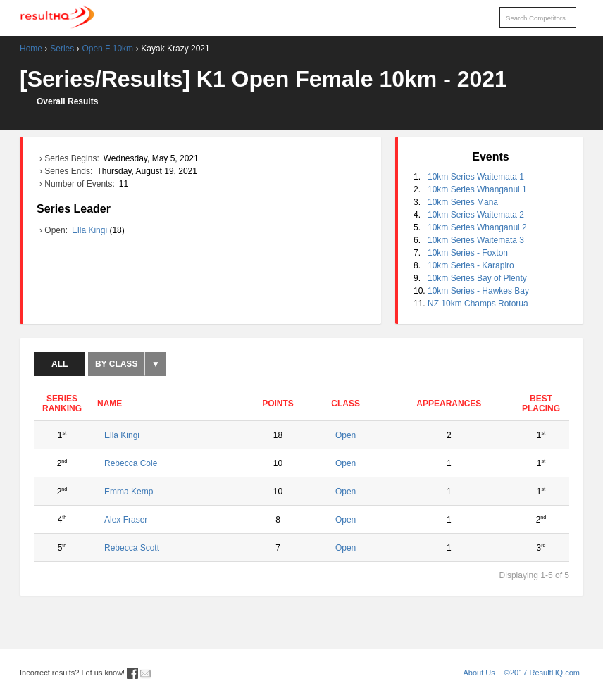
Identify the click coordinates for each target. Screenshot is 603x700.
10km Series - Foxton (468, 253)
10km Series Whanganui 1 (477, 189)
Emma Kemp (129, 492)
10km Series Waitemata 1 (476, 177)
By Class (116, 364)
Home (31, 49)
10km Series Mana (463, 202)
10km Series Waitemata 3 (476, 240)
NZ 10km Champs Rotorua (478, 304)
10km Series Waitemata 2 (476, 215)
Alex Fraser (126, 520)
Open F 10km (107, 49)
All (60, 364)
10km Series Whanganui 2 (477, 227)
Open (346, 435)
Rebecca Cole (131, 463)
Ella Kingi (91, 230)
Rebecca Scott (132, 548)
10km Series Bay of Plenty (477, 278)
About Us (479, 673)
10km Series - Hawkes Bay (478, 291)
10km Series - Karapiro (471, 265)
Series (62, 49)
